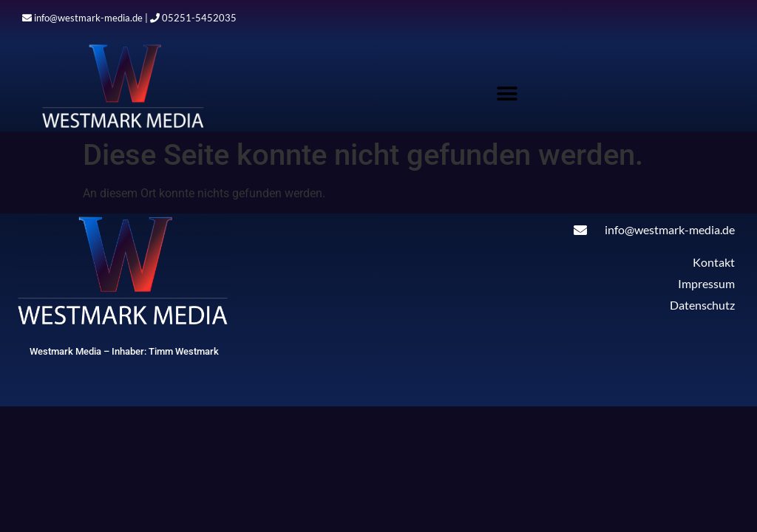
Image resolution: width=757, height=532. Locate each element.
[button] (508, 93)
